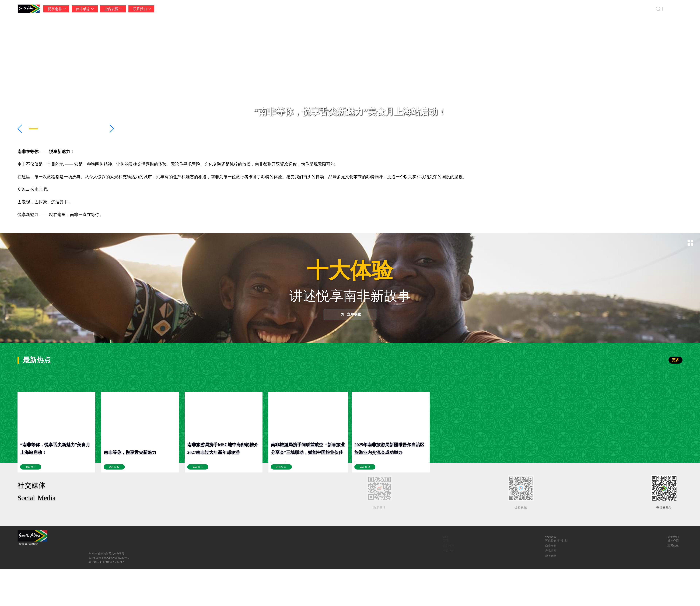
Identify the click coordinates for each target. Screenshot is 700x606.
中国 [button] (679, 9)
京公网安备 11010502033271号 (327, 562)
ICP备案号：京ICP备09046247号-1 (330, 558)
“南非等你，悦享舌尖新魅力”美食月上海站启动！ (350, 112)
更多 (675, 360)
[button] (20, 129)
